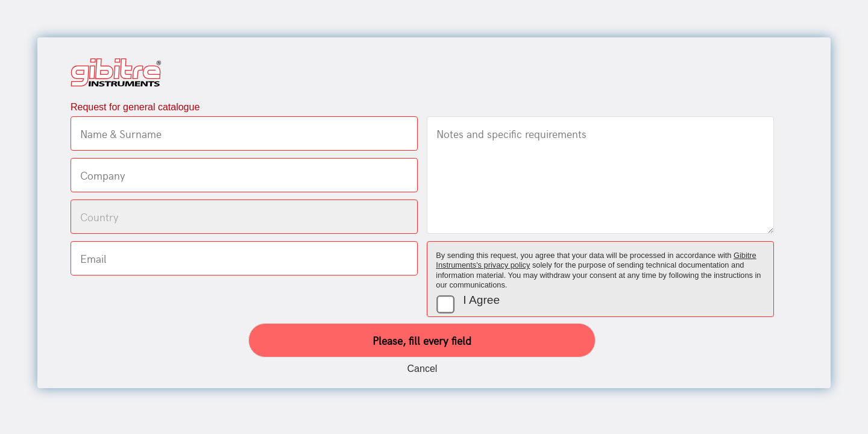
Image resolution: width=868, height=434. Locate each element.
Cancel (423, 369)
